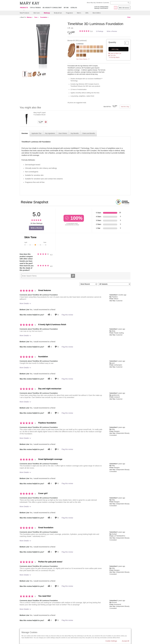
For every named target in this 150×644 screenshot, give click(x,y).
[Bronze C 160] (85, 55)
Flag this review (67, 315)
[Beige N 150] (88, 51)
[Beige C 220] (78, 55)
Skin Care (37, 13)
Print (129, 17)
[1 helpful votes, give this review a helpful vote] (49, 315)
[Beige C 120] (81, 51)
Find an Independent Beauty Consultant (101, 7)
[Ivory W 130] (91, 47)
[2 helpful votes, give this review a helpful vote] (49, 449)
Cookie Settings (111, 641)
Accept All (125, 641)
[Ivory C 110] (85, 47)
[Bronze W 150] (43, 45)
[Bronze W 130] (81, 55)
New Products (24, 13)
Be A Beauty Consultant (52, 8)
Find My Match (115, 57)
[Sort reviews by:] (88, 284)
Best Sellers (97, 13)
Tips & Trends (35, 8)
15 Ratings (100, 31)
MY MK (66, 8)
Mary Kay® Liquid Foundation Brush (40, 114)
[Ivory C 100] (81, 47)
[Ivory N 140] (95, 47)
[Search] (120, 3)
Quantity (112, 42)
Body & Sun (58, 13)
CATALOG (74, 8)
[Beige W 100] (102, 47)
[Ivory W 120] (88, 47)
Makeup (47, 13)
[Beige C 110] (78, 51)
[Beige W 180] (95, 51)
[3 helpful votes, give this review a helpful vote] (49, 347)
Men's (79, 13)
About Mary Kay (91, 3)
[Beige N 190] (98, 51)
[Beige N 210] (102, 51)
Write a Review (112, 31)
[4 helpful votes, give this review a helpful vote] (49, 413)
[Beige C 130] (85, 51)
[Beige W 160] (91, 51)
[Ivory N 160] (98, 47)
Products (24, 8)
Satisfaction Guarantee (103, 3)
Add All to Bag (125, 107)
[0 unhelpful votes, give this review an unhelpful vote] (56, 315)
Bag (124, 8)
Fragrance (69, 13)
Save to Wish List (116, 53)
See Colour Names (82, 59)
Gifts (87, 13)
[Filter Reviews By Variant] (114, 284)
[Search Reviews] (48, 276)
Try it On (113, 55)
